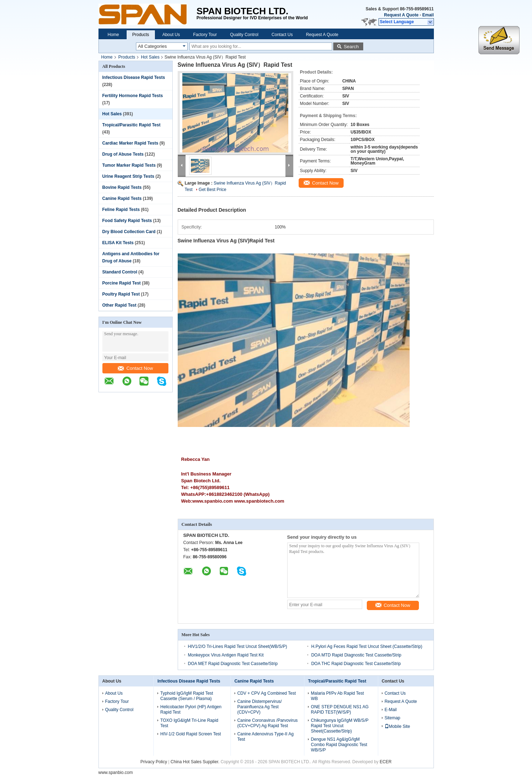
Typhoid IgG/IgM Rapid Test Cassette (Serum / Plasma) (187, 696)
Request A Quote (401, 15)
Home (113, 35)
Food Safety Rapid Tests (127, 221)
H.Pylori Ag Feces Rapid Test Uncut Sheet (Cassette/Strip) (367, 646)
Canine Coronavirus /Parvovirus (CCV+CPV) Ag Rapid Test (267, 723)
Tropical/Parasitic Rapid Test (131, 125)
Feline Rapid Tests (121, 210)
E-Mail (391, 710)
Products (141, 35)
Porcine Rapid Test (122, 283)
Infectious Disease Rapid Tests (134, 77)
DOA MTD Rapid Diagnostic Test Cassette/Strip (356, 655)
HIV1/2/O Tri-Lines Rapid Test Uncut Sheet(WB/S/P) (238, 646)
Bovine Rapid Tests (122, 187)
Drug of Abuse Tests (123, 154)
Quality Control (244, 35)
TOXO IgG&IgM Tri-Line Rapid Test (189, 723)
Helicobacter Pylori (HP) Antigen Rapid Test (191, 709)
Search (351, 47)
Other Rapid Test (120, 305)
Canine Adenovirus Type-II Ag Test (265, 737)
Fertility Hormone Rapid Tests (133, 96)
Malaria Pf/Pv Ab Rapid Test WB (337, 696)
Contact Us (282, 35)
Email (428, 15)
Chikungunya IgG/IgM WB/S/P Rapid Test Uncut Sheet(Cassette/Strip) (340, 726)
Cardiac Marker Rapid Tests (130, 143)
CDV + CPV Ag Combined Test (267, 693)
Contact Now (135, 368)
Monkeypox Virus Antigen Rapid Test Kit (226, 655)
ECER (386, 762)
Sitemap (392, 718)
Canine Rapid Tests (122, 198)
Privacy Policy (154, 762)
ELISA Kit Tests (118, 243)
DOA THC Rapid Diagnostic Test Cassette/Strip (356, 664)
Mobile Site (397, 726)
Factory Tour (205, 35)
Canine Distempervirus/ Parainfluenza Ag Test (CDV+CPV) (260, 707)
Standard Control (120, 272)
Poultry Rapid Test (121, 294)
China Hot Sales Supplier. (196, 762)
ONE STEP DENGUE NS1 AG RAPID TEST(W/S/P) (340, 709)
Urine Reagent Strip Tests (128, 176)
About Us (171, 35)
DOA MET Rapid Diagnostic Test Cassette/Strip (233, 664)
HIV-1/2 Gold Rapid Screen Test (191, 734)
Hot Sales (150, 57)
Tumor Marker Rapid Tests (129, 165)
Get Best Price (212, 190)
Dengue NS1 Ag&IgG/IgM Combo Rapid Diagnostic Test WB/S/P (339, 745)
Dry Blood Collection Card (129, 232)
